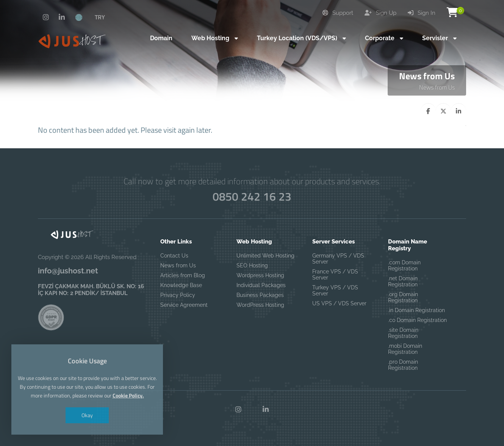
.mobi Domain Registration (405, 349)
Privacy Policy (178, 295)
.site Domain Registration (403, 333)
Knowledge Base (181, 285)
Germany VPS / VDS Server (338, 259)
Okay (87, 415)
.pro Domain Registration (403, 365)
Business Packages (260, 295)
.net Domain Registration (403, 281)
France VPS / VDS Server (335, 275)
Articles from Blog (183, 275)
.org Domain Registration (403, 297)
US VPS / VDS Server (339, 303)
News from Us (437, 87)
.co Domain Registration (417, 320)
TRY (100, 17)
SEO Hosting (252, 265)
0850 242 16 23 (252, 196)
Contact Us (174, 256)
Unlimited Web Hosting (265, 256)
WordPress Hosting (260, 305)
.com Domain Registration (404, 265)
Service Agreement (184, 305)
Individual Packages (261, 285)
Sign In (422, 13)
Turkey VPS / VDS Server (335, 291)
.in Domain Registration (416, 310)
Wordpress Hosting (260, 275)
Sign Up (380, 13)
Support (338, 13)
